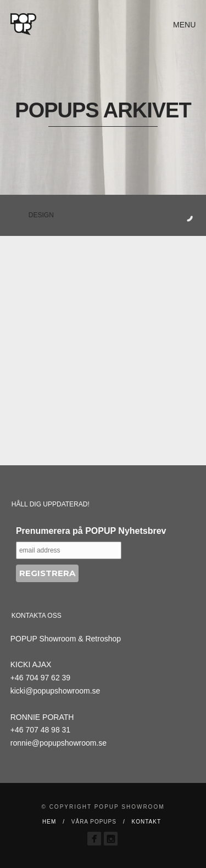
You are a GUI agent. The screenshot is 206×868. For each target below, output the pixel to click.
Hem (49, 822)
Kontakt (146, 822)
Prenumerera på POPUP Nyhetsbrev (91, 531)
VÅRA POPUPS (94, 822)
